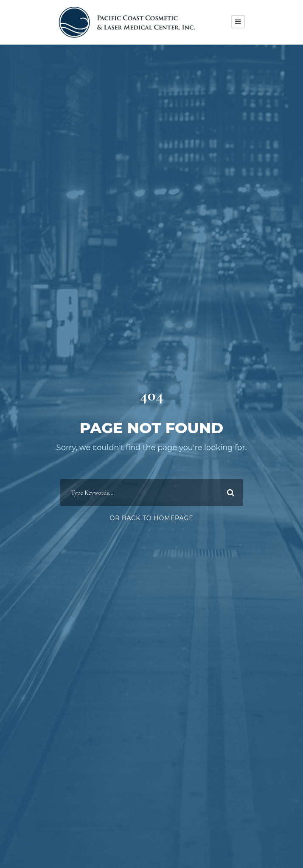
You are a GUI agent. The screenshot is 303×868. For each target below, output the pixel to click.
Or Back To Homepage (151, 518)
